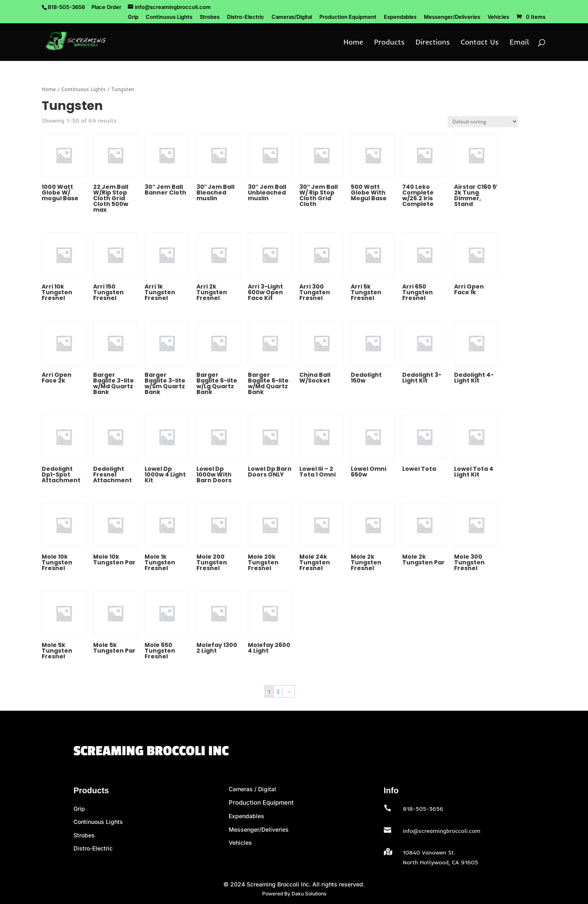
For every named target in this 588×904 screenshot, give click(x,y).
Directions (433, 43)
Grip (133, 17)
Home (353, 43)
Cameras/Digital (292, 17)
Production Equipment (348, 17)
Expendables (400, 17)
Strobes (210, 17)
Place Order (106, 7)
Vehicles (498, 17)
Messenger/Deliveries (452, 17)
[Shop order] (483, 122)
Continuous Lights (169, 17)
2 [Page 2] (278, 691)
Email (519, 43)
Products (389, 43)
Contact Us (480, 43)
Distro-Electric (246, 17)
